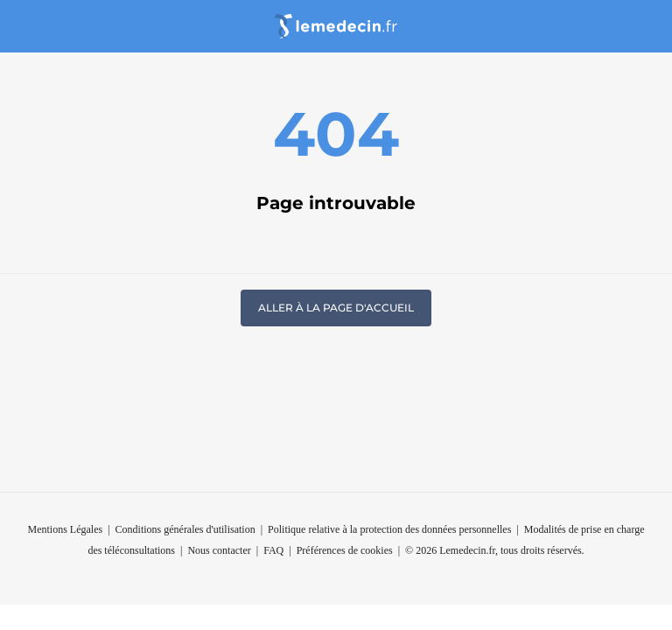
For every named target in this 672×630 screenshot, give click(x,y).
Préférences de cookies (345, 550)
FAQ (273, 550)
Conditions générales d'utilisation (185, 529)
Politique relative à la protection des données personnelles (389, 529)
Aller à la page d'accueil (336, 308)
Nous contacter (219, 550)
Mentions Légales (65, 529)
